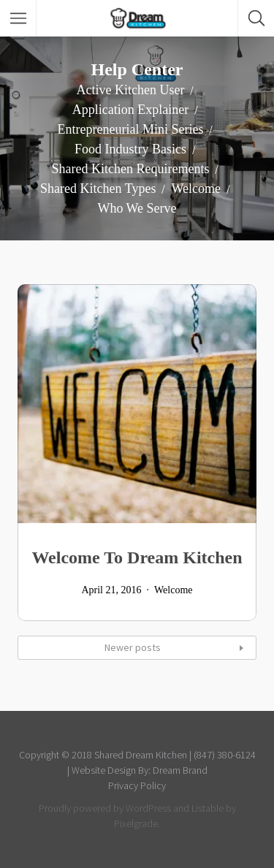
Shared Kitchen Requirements (131, 169)
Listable (208, 808)
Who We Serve (137, 208)
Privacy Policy (137, 785)
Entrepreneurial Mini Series (131, 129)
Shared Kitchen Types (98, 189)
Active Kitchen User (131, 90)
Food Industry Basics (130, 149)
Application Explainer (130, 110)
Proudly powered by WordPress (105, 808)
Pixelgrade (136, 823)
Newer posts (133, 647)
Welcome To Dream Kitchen (137, 557)
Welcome (196, 189)
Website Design (104, 770)
